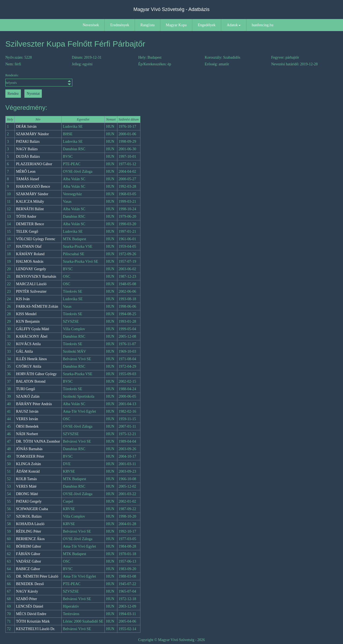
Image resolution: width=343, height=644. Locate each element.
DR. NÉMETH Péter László (37, 576)
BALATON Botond (31, 381)
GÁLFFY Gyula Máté (33, 329)
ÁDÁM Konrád (28, 471)
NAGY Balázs (27, 149)
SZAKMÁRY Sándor (32, 194)
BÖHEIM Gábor (29, 546)
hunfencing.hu (263, 25)
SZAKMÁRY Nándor (33, 134)
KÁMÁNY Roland (30, 254)
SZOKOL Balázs (29, 516)
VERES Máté (26, 486)
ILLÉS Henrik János (31, 359)
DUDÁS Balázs (28, 157)
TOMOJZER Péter (30, 456)
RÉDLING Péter (29, 531)
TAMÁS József (28, 179)
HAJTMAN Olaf (29, 246)
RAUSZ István (27, 411)
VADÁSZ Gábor (29, 561)
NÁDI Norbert (27, 434)
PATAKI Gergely (29, 501)
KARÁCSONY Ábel (32, 336)
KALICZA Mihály (30, 202)
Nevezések (91, 25)
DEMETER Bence (30, 224)
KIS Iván (23, 299)
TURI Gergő (26, 389)
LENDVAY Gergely (31, 269)
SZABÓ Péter (27, 599)
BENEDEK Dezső (30, 584)
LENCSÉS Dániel (30, 606)
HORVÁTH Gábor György (36, 374)
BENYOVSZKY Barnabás (36, 276)
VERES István (27, 419)
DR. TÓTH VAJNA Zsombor (38, 441)
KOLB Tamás (27, 479)
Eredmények (120, 25)
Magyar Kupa (176, 25)
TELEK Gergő (27, 231)
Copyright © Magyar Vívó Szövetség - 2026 (171, 640)
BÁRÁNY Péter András (34, 404)
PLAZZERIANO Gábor (34, 164)
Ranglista (148, 25)
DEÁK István (26, 127)
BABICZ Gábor (28, 569)
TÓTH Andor (26, 216)
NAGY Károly (27, 591)
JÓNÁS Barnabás (29, 449)
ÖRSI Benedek (27, 426)
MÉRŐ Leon (26, 172)
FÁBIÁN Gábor (28, 554)
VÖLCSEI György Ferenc (36, 239)
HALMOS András (30, 261)
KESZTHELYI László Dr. (36, 629)
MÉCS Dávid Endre (31, 614)
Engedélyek (207, 25)
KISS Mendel (26, 314)
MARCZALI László (31, 284)
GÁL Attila (25, 351)
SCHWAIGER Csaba (32, 509)
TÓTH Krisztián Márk (33, 621)
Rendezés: (39, 80)
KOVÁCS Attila (28, 344)
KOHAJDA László (30, 524)
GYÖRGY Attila (29, 366)
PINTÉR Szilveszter (31, 291)
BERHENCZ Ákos (30, 539)
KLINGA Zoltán (29, 464)
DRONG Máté (27, 494)
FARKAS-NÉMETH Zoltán (37, 306)
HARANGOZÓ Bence (33, 187)
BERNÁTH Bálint (30, 209)
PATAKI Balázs (28, 142)
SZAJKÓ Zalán (28, 396)
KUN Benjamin (28, 321)
